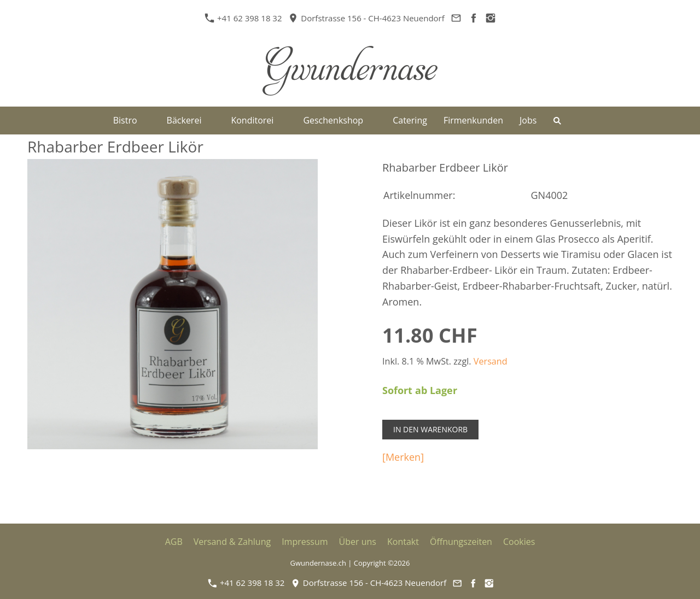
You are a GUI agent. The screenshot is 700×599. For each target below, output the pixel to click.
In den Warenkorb (430, 429)
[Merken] (403, 457)
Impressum (305, 542)
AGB (174, 542)
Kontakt (403, 542)
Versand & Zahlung (232, 542)
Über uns (358, 542)
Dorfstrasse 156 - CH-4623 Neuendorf (366, 18)
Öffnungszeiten (461, 542)
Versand (491, 361)
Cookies (519, 542)
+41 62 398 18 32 (244, 18)
